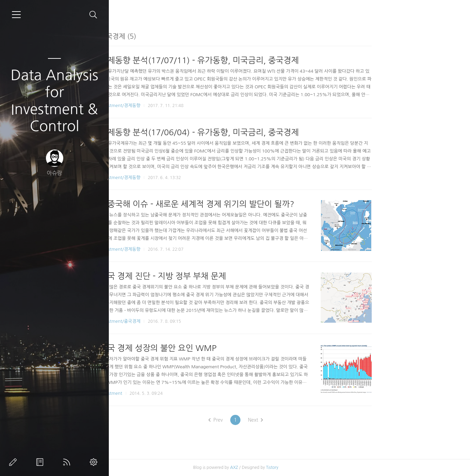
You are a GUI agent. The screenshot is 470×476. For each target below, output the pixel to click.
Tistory (325, 468)
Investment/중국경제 (173, 321)
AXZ (287, 468)
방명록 (41, 462)
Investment (164, 393)
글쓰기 (14, 462)
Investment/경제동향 (173, 105)
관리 (95, 462)
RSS (68, 462)
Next (309, 420)
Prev (269, 420)
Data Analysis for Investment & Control (54, 101)
